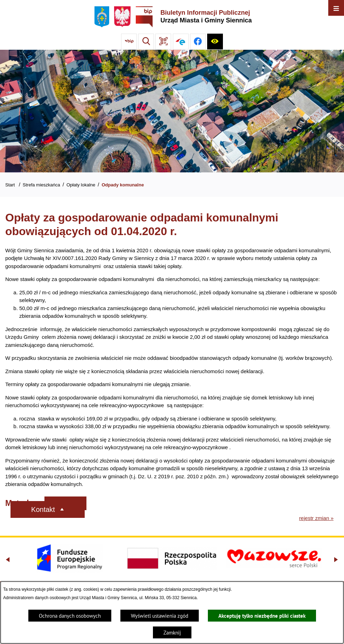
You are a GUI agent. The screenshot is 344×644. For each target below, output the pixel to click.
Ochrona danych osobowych (70, 616)
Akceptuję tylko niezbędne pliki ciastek (262, 616)
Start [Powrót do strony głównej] (10, 185)
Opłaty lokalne (81, 185)
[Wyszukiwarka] (146, 42)
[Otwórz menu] (336, 8)
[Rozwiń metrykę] (65, 503)
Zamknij (172, 633)
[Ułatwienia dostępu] (215, 42)
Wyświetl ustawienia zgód (160, 616)
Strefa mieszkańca (41, 185)
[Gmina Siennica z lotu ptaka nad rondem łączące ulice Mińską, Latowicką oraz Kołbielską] (172, 111)
